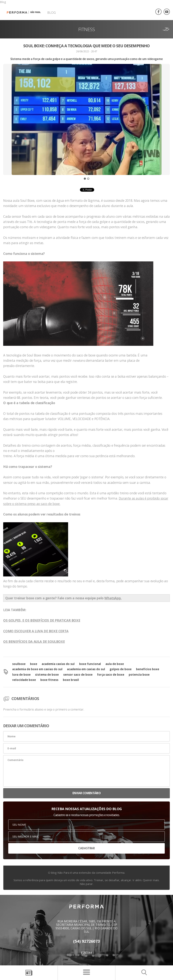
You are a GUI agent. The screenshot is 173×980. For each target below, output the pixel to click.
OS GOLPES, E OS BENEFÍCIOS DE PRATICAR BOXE (42, 620)
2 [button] (88, 179)
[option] (86, 126)
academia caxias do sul (58, 664)
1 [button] (85, 179)
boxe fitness (49, 680)
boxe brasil (71, 680)
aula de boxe (115, 664)
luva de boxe (21, 675)
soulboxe (19, 664)
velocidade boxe (24, 680)
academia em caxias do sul (86, 669)
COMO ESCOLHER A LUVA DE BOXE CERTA (36, 631)
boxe (34, 664)
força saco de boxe (111, 675)
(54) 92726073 (86, 941)
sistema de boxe (47, 675)
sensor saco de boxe (78, 675)
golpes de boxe (121, 669)
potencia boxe (139, 675)
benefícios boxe (148, 669)
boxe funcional (90, 664)
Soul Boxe (27, 200)
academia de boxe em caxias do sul (37, 669)
